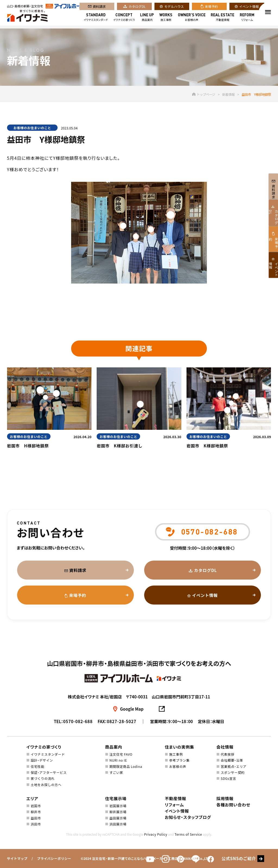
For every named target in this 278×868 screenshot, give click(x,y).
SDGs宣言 (228, 778)
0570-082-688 (78, 721)
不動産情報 (222, 19)
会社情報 (225, 747)
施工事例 (166, 19)
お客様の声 (192, 19)
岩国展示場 (118, 806)
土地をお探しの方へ (46, 785)
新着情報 (228, 94)
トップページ (204, 94)
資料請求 (99, 8)
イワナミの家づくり (124, 19)
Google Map (132, 709)
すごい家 (116, 772)
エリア (32, 798)
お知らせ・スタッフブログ (188, 817)
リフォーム (247, 19)
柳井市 (36, 812)
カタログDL (137, 8)
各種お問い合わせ (233, 805)
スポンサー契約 (233, 772)
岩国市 (36, 806)
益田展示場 (118, 818)
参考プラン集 (179, 760)
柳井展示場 (118, 812)
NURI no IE (118, 760)
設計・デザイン (42, 760)
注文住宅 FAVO (121, 754)
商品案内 (147, 19)
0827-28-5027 (121, 721)
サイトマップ (17, 858)
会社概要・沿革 (232, 760)
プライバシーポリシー (54, 858)
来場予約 (211, 8)
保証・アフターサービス (49, 772)
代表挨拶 (228, 754)
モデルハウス (174, 8)
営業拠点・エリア (234, 766)
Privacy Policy (156, 834)
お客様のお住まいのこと (32, 128)
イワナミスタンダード (96, 19)
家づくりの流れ (43, 778)
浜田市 (36, 824)
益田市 (36, 818)
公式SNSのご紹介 (239, 859)
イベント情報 (249, 8)
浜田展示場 (118, 824)
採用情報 (225, 798)
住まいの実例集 (179, 747)
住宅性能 (37, 766)
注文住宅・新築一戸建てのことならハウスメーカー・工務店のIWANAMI (144, 858)
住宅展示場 (116, 798)
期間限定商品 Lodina (126, 766)
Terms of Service (188, 834)
